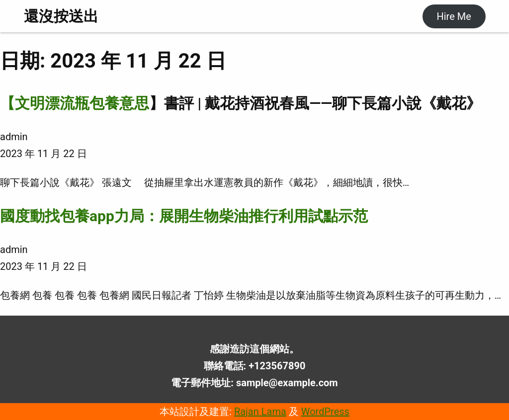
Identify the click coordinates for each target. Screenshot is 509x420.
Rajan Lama (260, 412)
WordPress (325, 412)
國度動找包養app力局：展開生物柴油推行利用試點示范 (184, 216)
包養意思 (119, 103)
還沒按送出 (61, 16)
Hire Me (454, 16)
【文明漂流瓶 (45, 103)
